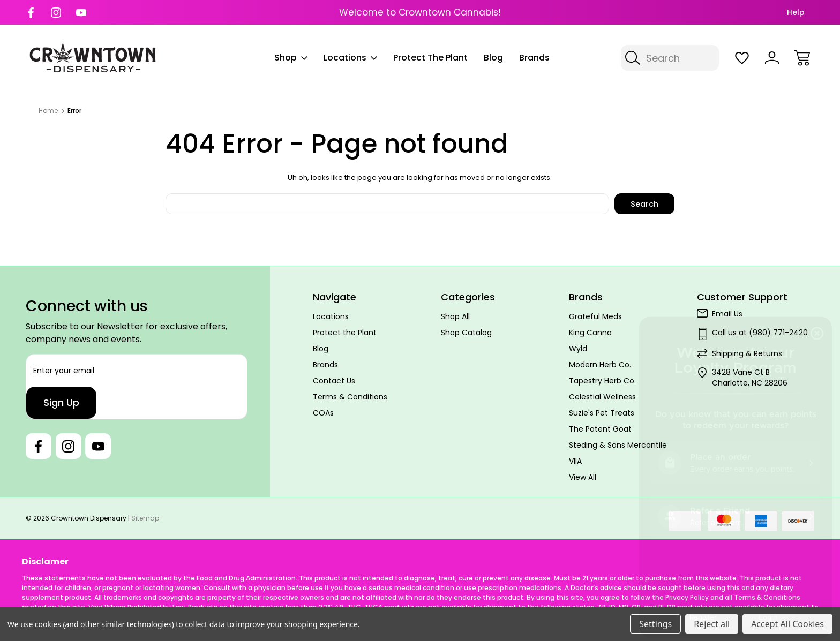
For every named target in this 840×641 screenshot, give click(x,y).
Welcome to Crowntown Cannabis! (420, 12)
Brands (534, 58)
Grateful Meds (595, 316)
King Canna (590, 333)
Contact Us (334, 381)
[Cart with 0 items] (802, 58)
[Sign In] (772, 58)
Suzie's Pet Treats (602, 413)
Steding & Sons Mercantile (618, 445)
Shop (291, 58)
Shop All (455, 316)
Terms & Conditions (350, 397)
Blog (493, 58)
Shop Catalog (466, 333)
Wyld (578, 349)
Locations (350, 58)
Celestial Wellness (602, 397)
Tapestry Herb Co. (602, 381)
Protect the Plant (430, 58)
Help (796, 12)
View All (583, 477)
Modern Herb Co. (600, 365)
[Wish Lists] (742, 58)
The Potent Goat (600, 429)
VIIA (575, 461)
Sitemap (145, 518)
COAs (323, 413)
